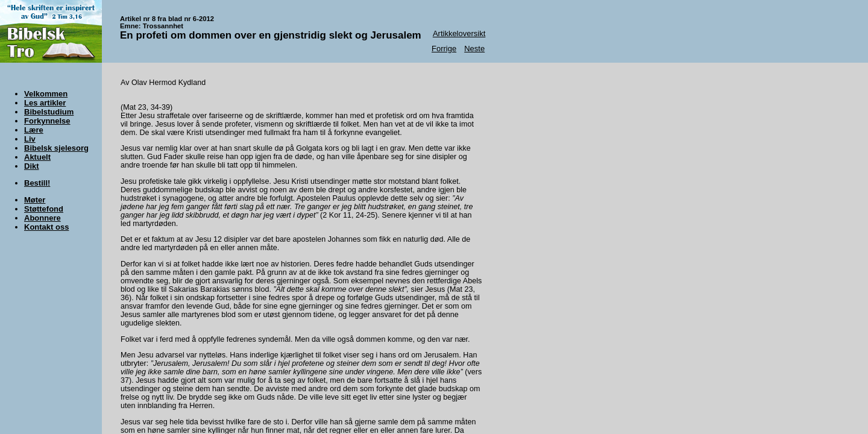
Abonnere (42, 218)
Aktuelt (37, 157)
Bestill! (37, 183)
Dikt (32, 166)
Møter (35, 200)
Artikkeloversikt (459, 33)
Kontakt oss (46, 227)
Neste (474, 49)
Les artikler (45, 103)
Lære (34, 130)
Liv (30, 139)
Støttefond (44, 209)
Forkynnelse (47, 121)
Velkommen (46, 94)
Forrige (444, 49)
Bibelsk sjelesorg (56, 148)
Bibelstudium (49, 112)
